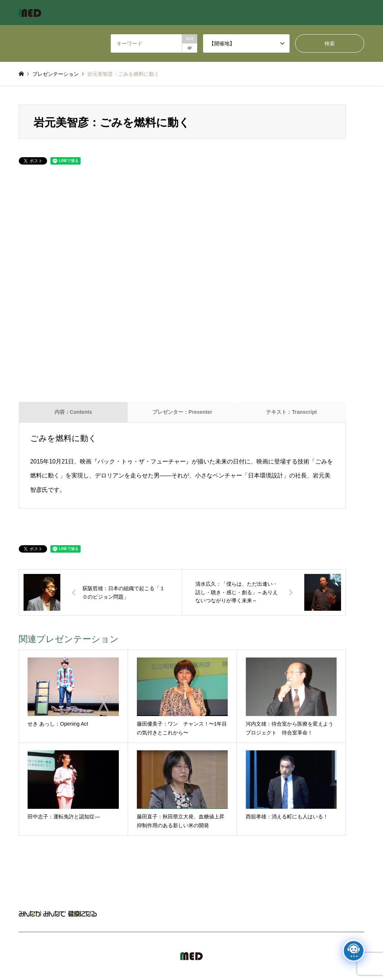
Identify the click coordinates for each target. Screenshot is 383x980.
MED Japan (327, 952)
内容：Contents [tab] (73, 412)
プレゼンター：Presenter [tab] (182, 412)
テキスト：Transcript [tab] (291, 412)
